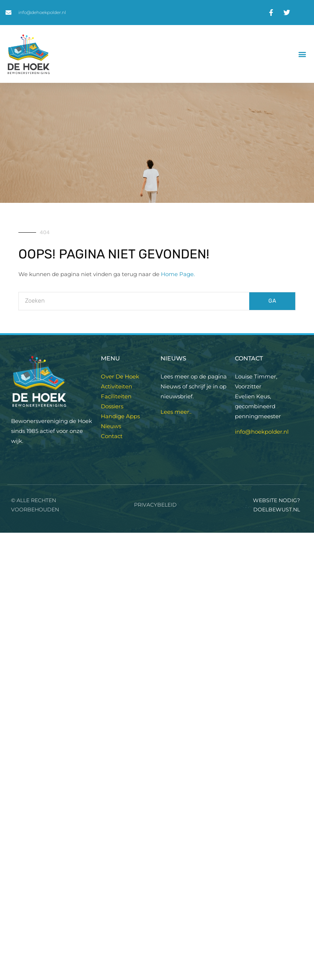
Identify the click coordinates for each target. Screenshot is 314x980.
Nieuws (111, 426)
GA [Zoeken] (272, 301)
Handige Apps (120, 416)
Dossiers (112, 406)
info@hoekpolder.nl (262, 432)
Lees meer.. (176, 412)
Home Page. (178, 274)
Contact (112, 436)
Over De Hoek (120, 376)
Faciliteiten (116, 396)
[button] (302, 54)
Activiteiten (117, 386)
